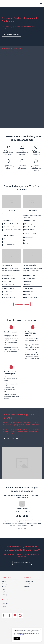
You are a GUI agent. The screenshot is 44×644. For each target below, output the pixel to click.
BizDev (4, 587)
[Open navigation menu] (41, 4)
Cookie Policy (21, 635)
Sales (4, 589)
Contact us (5, 604)
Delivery (4, 584)
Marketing (5, 592)
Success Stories (28, 584)
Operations (5, 581)
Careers (4, 607)
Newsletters (27, 587)
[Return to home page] (10, 4)
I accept (17, 639)
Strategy (5, 595)
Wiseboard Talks (28, 581)
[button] (12, 35)
